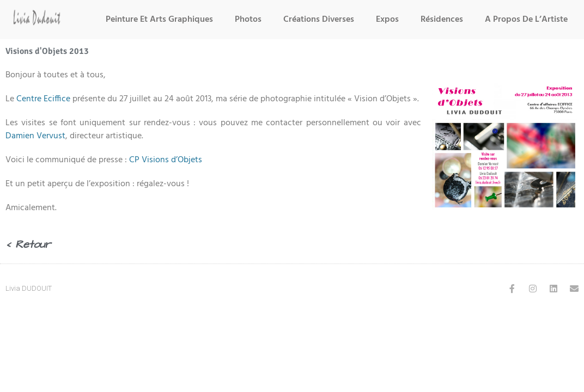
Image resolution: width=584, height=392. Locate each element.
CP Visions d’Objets (166, 160)
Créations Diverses (319, 20)
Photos (248, 20)
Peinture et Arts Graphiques (159, 20)
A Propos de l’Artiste (526, 20)
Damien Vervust (35, 136)
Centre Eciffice (43, 99)
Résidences (442, 20)
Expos (387, 20)
